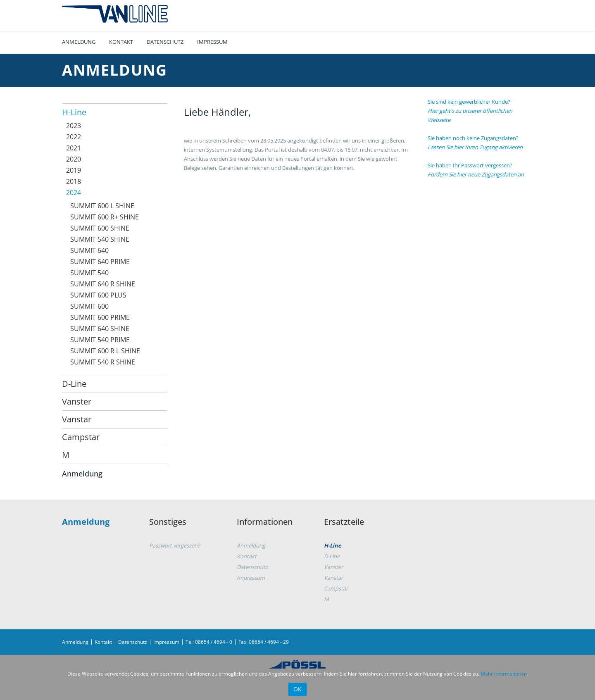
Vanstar (77, 419)
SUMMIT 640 (89, 250)
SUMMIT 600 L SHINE (102, 206)
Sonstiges (168, 522)
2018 (74, 181)
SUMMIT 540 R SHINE (103, 362)
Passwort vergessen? (175, 545)
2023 (74, 126)
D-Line (74, 384)
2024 (74, 193)
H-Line (74, 112)
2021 (74, 148)
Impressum (212, 42)
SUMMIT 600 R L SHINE (105, 351)
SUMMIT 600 (89, 306)
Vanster (77, 401)
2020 (74, 159)
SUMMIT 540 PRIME (100, 340)
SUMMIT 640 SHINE (100, 329)
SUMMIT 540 (89, 273)
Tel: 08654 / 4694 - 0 (209, 642)
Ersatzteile (344, 522)
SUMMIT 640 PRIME (100, 262)
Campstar (81, 437)
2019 (74, 170)
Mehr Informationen (504, 674)
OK (297, 689)
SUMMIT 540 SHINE (100, 239)
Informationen (265, 522)
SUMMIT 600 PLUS (98, 295)
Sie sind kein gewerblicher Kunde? (470, 111)
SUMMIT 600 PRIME (100, 317)
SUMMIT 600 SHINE (100, 228)
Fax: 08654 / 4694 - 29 (264, 642)
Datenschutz (165, 42)
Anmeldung (79, 42)
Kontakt (121, 42)
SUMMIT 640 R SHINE (103, 284)
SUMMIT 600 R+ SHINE (105, 217)
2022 (74, 137)
